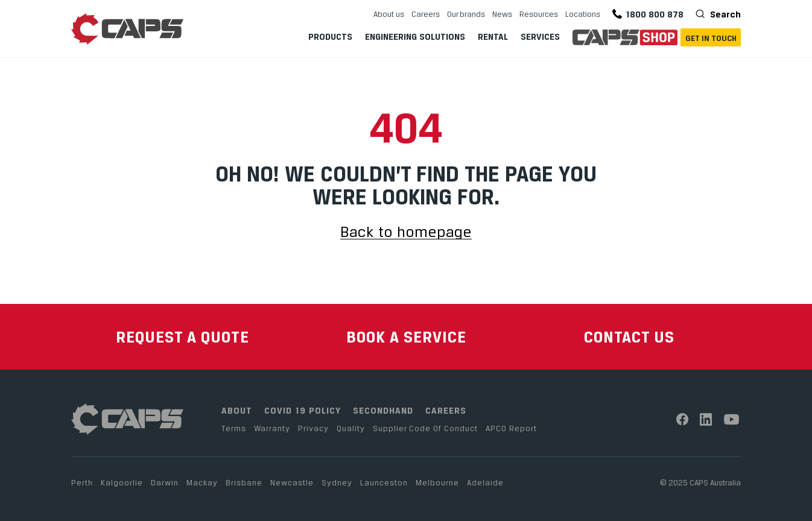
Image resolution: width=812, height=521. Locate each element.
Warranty (272, 428)
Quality (351, 428)
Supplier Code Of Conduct (425, 428)
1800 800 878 (648, 14)
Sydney (337, 482)
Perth (82, 482)
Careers (426, 14)
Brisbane (244, 482)
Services (540, 36)
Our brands (466, 14)
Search (724, 14)
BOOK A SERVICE (406, 337)
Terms (234, 428)
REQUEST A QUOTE (182, 337)
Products (330, 36)
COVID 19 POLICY (303, 410)
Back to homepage (406, 232)
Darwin (165, 482)
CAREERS (446, 410)
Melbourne (437, 482)
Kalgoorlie (122, 482)
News (502, 14)
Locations (583, 14)
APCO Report (511, 428)
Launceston (384, 482)
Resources (539, 14)
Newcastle (292, 482)
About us (389, 14)
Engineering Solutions (415, 36)
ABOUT (237, 410)
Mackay (202, 482)
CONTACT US (629, 337)
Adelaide (485, 482)
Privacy (313, 428)
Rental (493, 36)
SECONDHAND (383, 410)
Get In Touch (711, 38)
